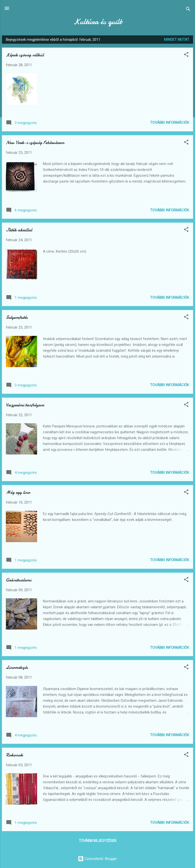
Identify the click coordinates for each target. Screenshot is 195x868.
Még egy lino (18, 492)
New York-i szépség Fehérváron (35, 142)
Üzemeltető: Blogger (97, 859)
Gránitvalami (19, 580)
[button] (186, 55)
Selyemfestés (17, 317)
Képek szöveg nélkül (25, 55)
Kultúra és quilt (97, 22)
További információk (170, 123)
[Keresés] (188, 10)
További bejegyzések (98, 841)
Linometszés (17, 667)
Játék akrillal (19, 230)
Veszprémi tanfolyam (25, 405)
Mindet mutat (177, 40)
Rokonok (14, 755)
